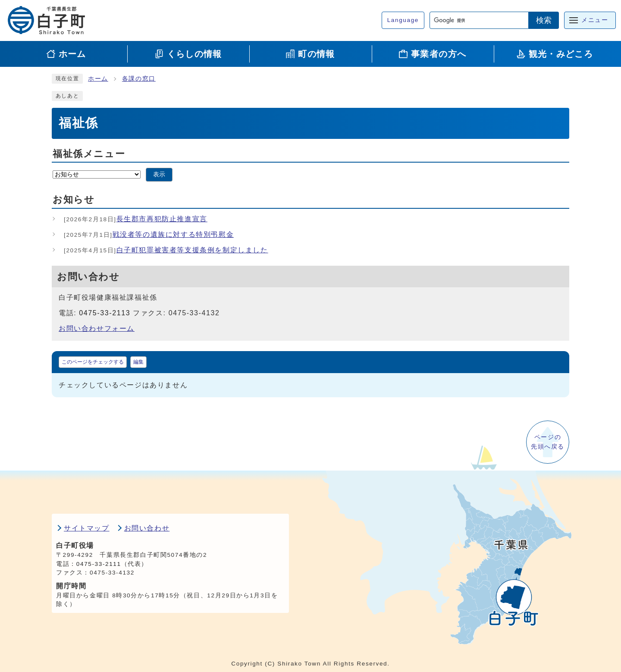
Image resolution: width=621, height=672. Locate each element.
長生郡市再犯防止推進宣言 (136, 219)
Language (403, 20)
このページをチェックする (93, 362)
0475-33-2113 (105, 313)
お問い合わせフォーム (97, 328)
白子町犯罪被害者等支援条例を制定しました (166, 250)
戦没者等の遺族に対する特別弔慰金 (149, 234)
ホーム (98, 79)
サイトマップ (87, 528)
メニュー (595, 20)
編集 (138, 362)
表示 (159, 174)
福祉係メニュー (89, 154)
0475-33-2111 (99, 564)
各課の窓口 (139, 79)
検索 (544, 20)
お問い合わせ (147, 528)
